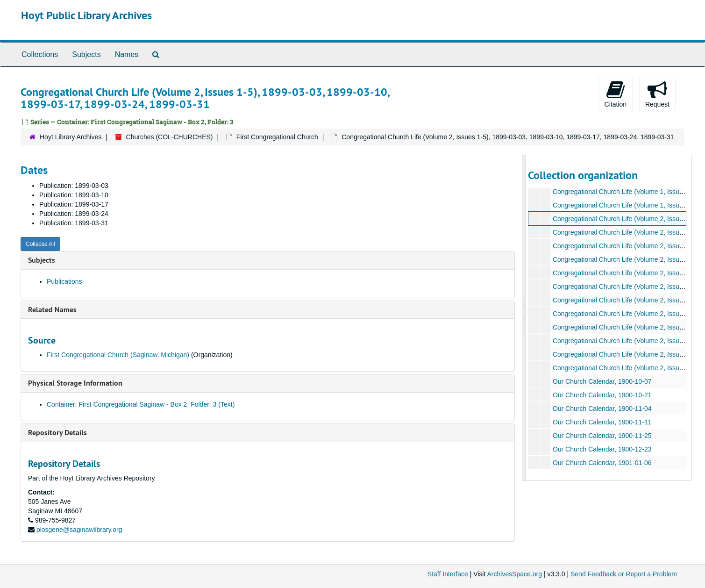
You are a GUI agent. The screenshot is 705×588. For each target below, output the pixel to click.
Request (657, 94)
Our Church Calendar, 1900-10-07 (602, 381)
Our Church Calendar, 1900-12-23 (602, 449)
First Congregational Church (277, 137)
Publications (64, 281)
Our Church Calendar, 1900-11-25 (602, 436)
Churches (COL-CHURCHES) (170, 137)
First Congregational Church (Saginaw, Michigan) (118, 355)
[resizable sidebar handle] (524, 318)
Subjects (86, 54)
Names (127, 54)
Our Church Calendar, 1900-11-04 (602, 409)
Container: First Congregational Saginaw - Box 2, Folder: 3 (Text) (141, 404)
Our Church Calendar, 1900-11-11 (602, 422)
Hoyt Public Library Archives (86, 15)
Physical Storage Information (75, 383)
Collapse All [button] (40, 244)
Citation (616, 94)
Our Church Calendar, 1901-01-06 (602, 463)
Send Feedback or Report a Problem (624, 574)
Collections (40, 54)
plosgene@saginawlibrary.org (79, 530)
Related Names (52, 310)
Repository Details (57, 433)
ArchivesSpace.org (514, 574)
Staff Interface (448, 574)
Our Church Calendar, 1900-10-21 (602, 395)
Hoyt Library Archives (71, 137)
